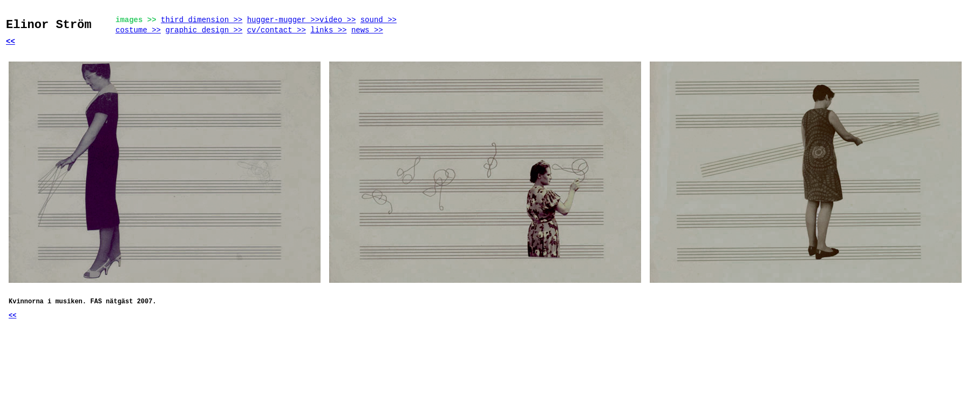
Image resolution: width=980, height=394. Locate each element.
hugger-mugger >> (283, 20)
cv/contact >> (277, 30)
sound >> (379, 20)
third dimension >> (202, 20)
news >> (367, 30)
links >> (328, 30)
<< (11, 42)
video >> (338, 20)
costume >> (138, 30)
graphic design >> (204, 30)
